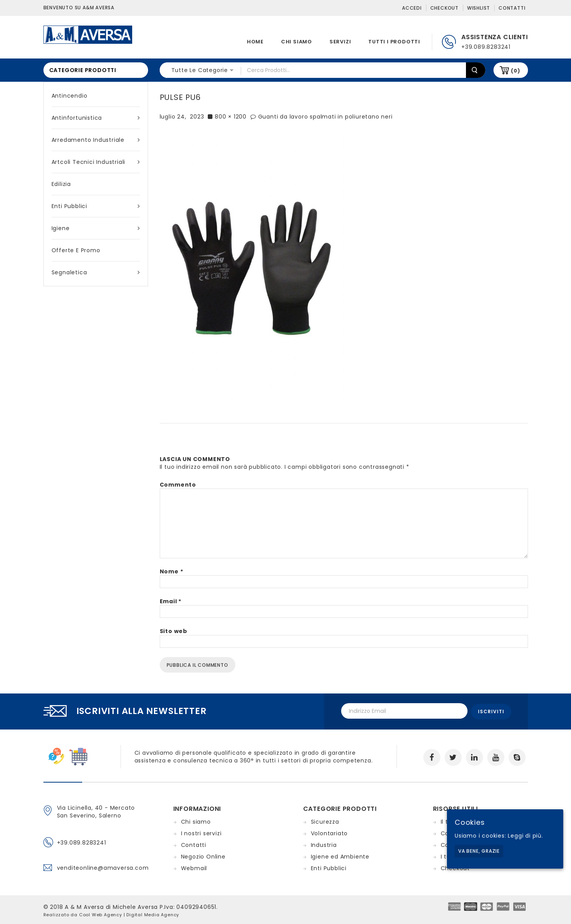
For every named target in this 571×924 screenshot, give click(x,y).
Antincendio (70, 96)
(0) (515, 71)
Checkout (444, 8)
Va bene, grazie (479, 851)
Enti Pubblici (96, 206)
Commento (178, 485)
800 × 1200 (231, 117)
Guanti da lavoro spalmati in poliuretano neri (325, 117)
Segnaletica (96, 272)
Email (171, 601)
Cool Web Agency (101, 914)
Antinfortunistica (96, 118)
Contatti (512, 8)
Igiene (96, 228)
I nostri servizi (201, 832)
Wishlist (479, 8)
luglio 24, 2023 (182, 117)
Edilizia (61, 184)
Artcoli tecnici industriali (96, 162)
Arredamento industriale (96, 140)
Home (255, 42)
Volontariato (329, 832)
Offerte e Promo (76, 250)
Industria (324, 844)
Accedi (412, 8)
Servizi (340, 42)
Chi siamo (297, 42)
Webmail (194, 867)
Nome (172, 571)
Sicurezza (325, 821)
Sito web (173, 631)
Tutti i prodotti (394, 42)
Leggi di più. (525, 836)
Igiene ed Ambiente (340, 855)
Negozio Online (203, 855)
